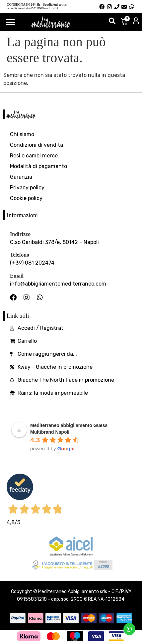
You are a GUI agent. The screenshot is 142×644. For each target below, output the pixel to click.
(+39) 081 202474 (32, 263)
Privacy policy (27, 188)
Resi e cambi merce (34, 156)
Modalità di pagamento (38, 166)
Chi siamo (22, 134)
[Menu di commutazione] (10, 22)
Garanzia (21, 177)
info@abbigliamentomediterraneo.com (58, 284)
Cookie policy (26, 198)
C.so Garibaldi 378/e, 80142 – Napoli (54, 242)
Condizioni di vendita (36, 145)
